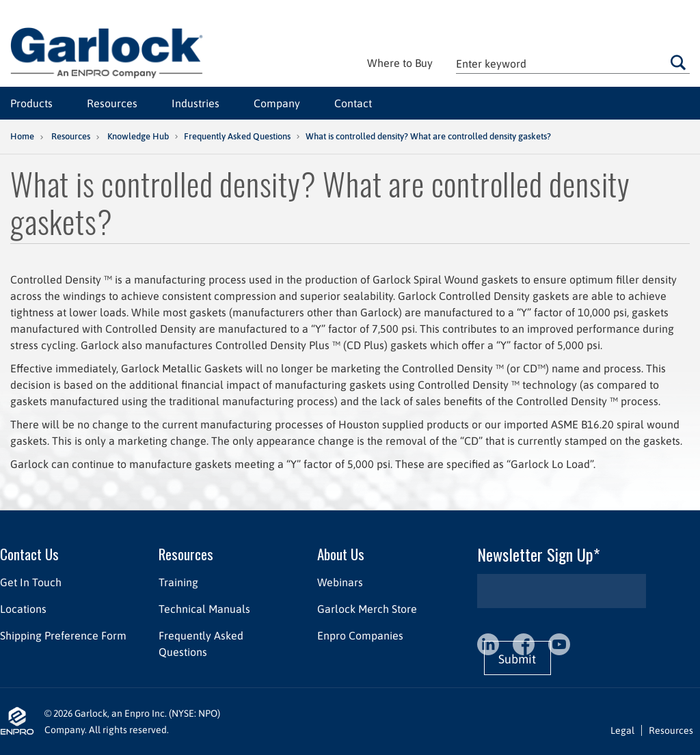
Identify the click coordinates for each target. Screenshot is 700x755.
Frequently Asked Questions (237, 136)
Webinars (340, 582)
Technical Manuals (204, 609)
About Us (341, 554)
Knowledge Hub (138, 136)
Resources (71, 136)
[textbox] (573, 63)
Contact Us (29, 554)
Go (678, 62)
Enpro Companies (360, 635)
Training (178, 582)
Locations (23, 609)
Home (22, 136)
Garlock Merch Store (367, 609)
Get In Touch (31, 582)
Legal (622, 730)
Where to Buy (400, 63)
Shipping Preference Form (63, 635)
